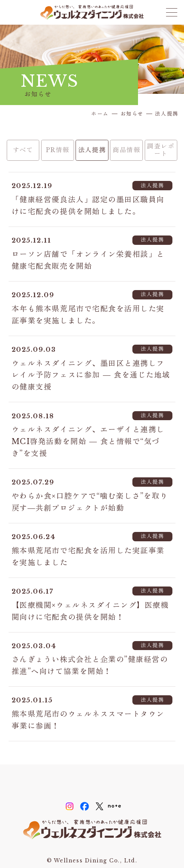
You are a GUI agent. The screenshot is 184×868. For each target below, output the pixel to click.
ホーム (100, 114)
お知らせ (132, 114)
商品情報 (126, 150)
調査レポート (161, 150)
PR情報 (58, 150)
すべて (23, 150)
